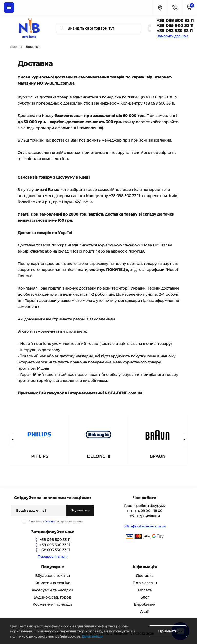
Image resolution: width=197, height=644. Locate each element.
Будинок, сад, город (52, 597)
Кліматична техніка (52, 583)
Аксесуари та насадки (52, 590)
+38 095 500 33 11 (175, 26)
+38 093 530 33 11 (175, 31)
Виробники (145, 604)
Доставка (145, 576)
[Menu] (9, 7)
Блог (145, 597)
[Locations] (160, 7)
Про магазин (145, 583)
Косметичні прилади (52, 604)
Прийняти (168, 631)
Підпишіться (80, 510)
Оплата (50, 522)
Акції (145, 612)
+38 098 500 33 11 (175, 20)
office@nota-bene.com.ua (145, 526)
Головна (16, 47)
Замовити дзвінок (172, 36)
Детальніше (92, 636)
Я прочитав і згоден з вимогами (56, 522)
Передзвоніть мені (52, 557)
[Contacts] (175, 7)
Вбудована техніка (52, 576)
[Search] (62, 28)
